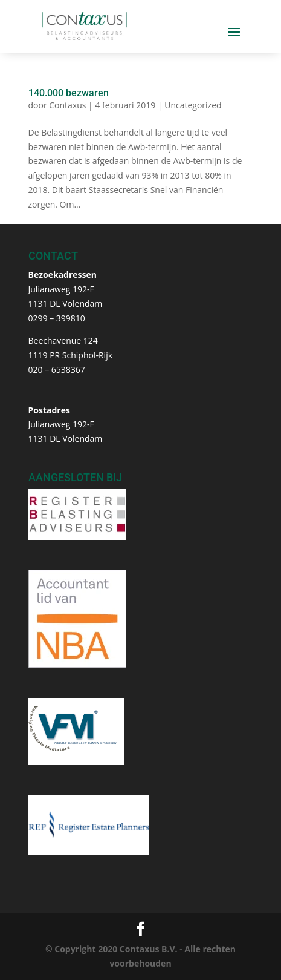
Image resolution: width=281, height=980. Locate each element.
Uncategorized (193, 105)
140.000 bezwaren (69, 93)
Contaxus (67, 105)
